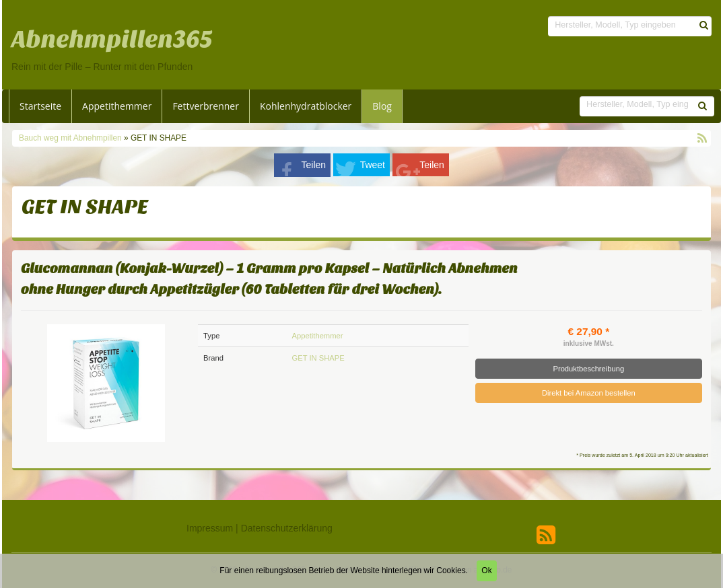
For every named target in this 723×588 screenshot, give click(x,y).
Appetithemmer (117, 106)
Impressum (210, 528)
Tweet (373, 165)
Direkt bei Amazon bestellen (589, 393)
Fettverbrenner (206, 106)
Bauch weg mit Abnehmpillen (71, 138)
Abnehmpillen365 (112, 40)
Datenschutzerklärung (287, 528)
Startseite (40, 106)
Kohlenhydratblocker (306, 106)
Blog (382, 106)
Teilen (314, 165)
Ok (486, 571)
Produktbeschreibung (588, 369)
